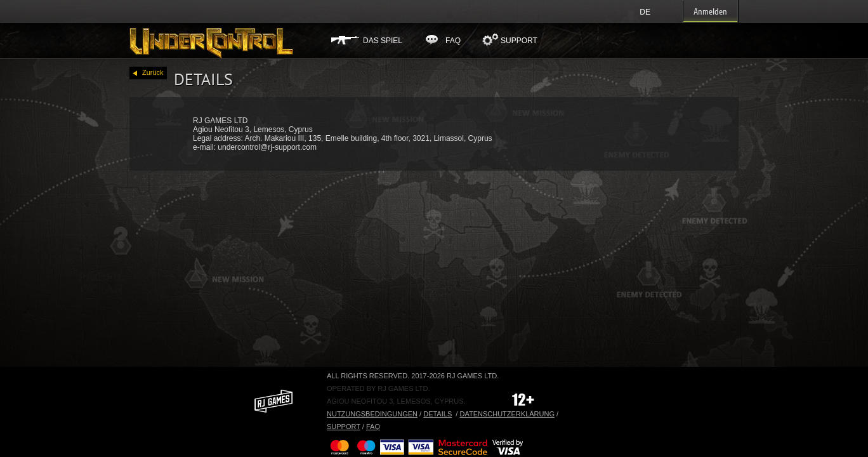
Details (437, 414)
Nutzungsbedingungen (372, 414)
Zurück (153, 73)
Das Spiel (383, 41)
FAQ (453, 41)
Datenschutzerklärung (507, 414)
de (645, 12)
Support (519, 41)
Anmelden (710, 12)
